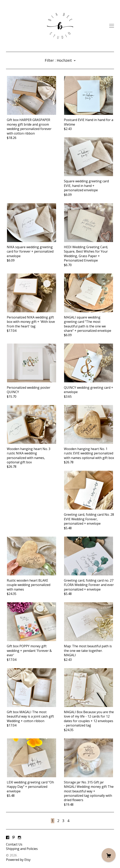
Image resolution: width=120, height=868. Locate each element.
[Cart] (109, 855)
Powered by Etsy (18, 860)
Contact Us (14, 844)
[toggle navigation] (112, 26)
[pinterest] (14, 838)
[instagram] (19, 838)
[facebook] (8, 838)
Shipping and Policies (22, 849)
